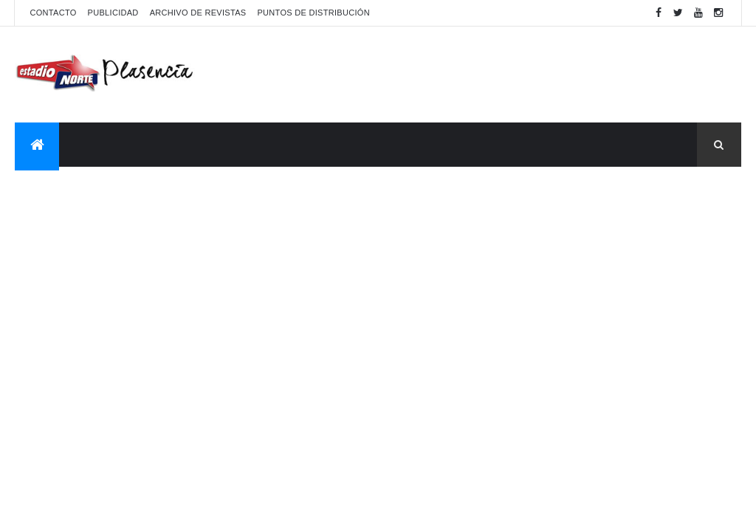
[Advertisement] (472, 75)
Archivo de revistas (198, 13)
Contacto (53, 13)
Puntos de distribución (313, 13)
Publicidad (113, 13)
